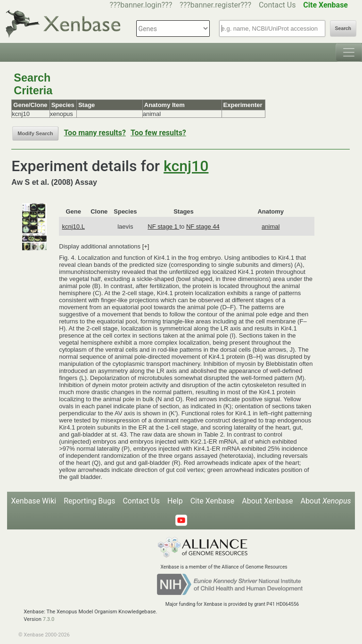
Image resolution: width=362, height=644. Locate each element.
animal (271, 227)
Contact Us (277, 5)
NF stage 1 (163, 227)
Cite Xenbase (213, 501)
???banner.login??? (141, 5)
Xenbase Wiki (34, 501)
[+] (146, 246)
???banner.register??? (215, 5)
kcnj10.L (73, 227)
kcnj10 (186, 166)
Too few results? (158, 133)
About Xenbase (267, 501)
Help (175, 501)
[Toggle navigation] (349, 52)
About (325, 501)
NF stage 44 (203, 227)
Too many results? (95, 133)
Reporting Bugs (89, 501)
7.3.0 (49, 619)
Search (343, 29)
